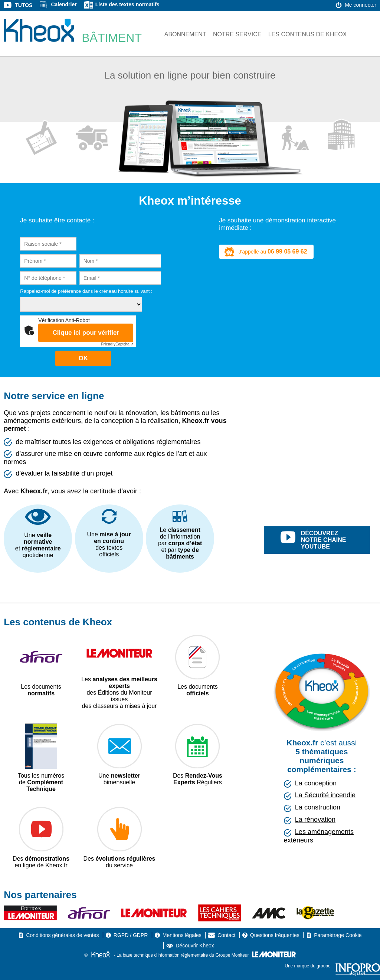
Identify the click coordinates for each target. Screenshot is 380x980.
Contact (226, 935)
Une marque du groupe (332, 966)
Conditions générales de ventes (62, 935)
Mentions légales (182, 935)
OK (83, 358)
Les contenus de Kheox (308, 34)
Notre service (237, 34)
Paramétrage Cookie (338, 935)
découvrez (325, 540)
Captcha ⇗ (117, 344)
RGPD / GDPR (131, 935)
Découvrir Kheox (195, 946)
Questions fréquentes (275, 935)
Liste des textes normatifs (127, 4)
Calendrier (64, 4)
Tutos (24, 5)
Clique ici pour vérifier (86, 333)
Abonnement (185, 34)
